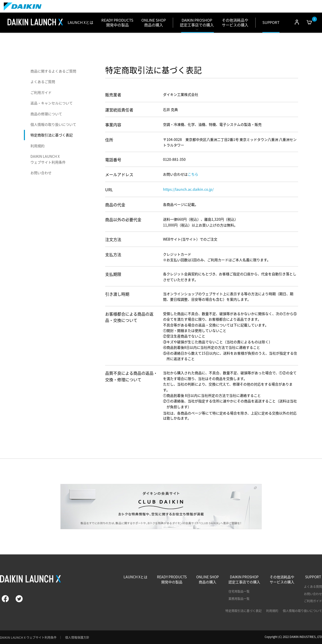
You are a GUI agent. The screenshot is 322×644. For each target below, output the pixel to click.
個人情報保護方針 (77, 637)
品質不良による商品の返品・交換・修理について (131, 376)
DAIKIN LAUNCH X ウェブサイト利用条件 (48, 159)
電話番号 (113, 160)
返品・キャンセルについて (52, 103)
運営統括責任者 (119, 110)
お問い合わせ (41, 173)
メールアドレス (119, 174)
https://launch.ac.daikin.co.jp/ (188, 189)
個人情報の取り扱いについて (53, 124)
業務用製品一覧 (239, 599)
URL (109, 190)
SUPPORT (271, 22)
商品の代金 (115, 205)
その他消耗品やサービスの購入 (235, 23)
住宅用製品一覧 (239, 591)
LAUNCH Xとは (80, 22)
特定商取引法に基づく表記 (52, 135)
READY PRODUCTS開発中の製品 (172, 579)
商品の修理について (46, 114)
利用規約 (37, 146)
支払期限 (113, 274)
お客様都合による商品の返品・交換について (129, 317)
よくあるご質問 (43, 82)
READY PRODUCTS (117, 23)
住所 (109, 140)
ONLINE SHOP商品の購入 (208, 579)
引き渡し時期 (117, 294)
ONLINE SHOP (154, 23)
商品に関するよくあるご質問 (53, 71)
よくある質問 (313, 587)
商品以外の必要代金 (123, 219)
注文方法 (113, 239)
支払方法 (113, 254)
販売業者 (113, 95)
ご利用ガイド (41, 92)
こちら (193, 174)
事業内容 (113, 125)
